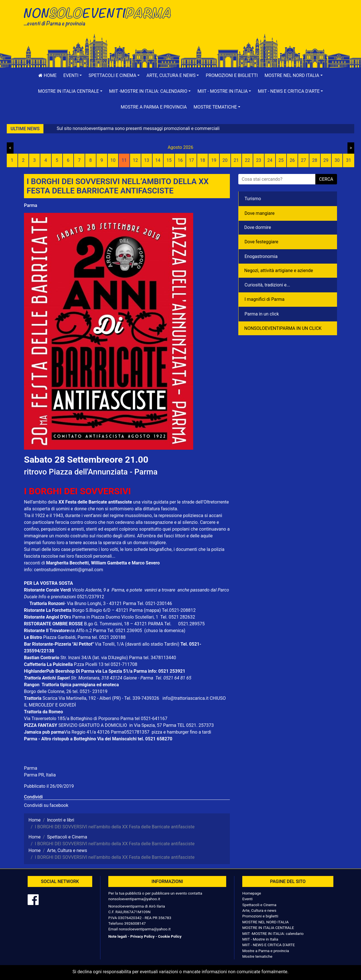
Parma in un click (262, 314)
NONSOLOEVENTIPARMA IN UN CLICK (283, 328)
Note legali (118, 936)
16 (180, 160)
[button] (73, 76)
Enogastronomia (261, 256)
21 (236, 160)
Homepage (252, 893)
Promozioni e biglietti (232, 75)
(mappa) (153, 610)
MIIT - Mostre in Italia (260, 939)
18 (202, 160)
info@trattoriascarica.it (185, 698)
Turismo (253, 199)
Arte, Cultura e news (259, 910)
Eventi (247, 899)
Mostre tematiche (257, 956)
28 (315, 160)
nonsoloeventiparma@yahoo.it (134, 899)
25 (281, 160)
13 (147, 160)
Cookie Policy (170, 936)
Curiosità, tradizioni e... (267, 285)
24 (270, 160)
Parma (31, 205)
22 (247, 160)
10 (113, 160)
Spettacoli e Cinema (259, 905)
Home (47, 75)
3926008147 (135, 923)
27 (303, 160)
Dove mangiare (260, 213)
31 (349, 160)
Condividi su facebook (46, 805)
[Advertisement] (261, 23)
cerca (326, 179)
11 (124, 160)
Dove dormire (258, 227)
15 (169, 160)
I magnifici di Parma (265, 299)
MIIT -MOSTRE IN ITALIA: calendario (273, 933)
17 (191, 160)
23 (259, 160)
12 (135, 160)
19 (214, 160)
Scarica (51, 698)
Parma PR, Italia (40, 775)
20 (225, 160)
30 (337, 160)
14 (158, 160)
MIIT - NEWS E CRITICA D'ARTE (268, 945)
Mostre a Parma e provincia (154, 107)
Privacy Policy (142, 936)
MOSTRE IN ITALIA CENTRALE (268, 928)
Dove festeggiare (261, 242)
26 (292, 160)
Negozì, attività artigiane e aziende (279, 271)
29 (326, 160)
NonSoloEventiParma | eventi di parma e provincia (100, 16)
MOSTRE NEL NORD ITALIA (266, 922)
